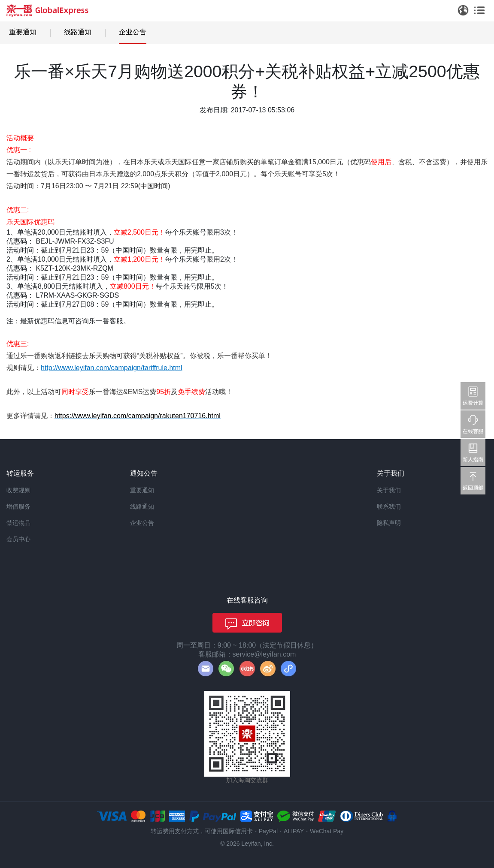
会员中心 (18, 539)
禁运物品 (18, 523)
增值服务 (18, 506)
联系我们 (389, 506)
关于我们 (389, 490)
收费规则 (18, 490)
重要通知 (23, 32)
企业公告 (133, 32)
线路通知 (78, 32)
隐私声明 (389, 523)
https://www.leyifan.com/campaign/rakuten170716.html (138, 416)
